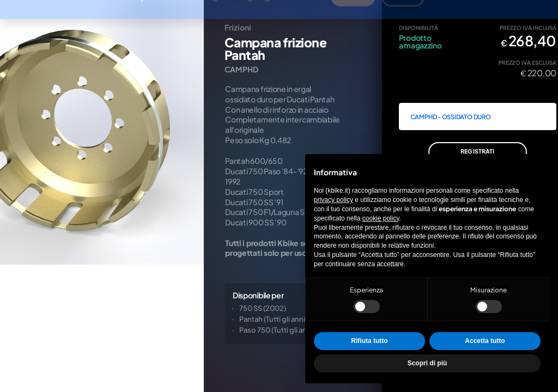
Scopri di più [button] (427, 363)
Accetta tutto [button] (485, 341)
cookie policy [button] (381, 218)
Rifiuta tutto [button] (369, 341)
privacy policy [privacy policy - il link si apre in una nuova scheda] (333, 200)
